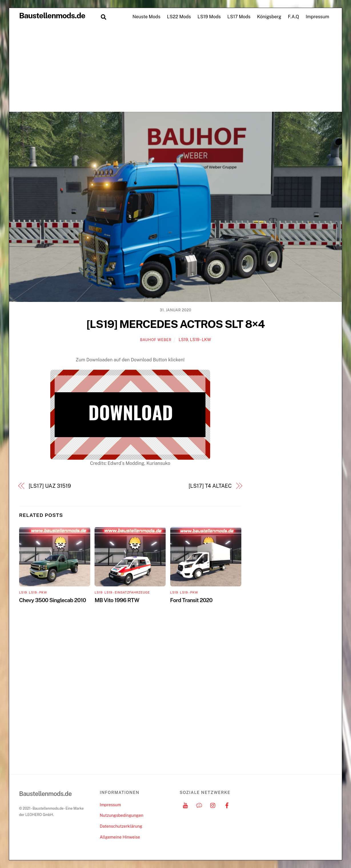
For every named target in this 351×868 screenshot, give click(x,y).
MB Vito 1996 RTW (117, 600)
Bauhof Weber (156, 340)
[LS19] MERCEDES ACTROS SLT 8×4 (176, 324)
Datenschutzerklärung (121, 826)
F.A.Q (293, 17)
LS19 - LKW (200, 340)
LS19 (183, 340)
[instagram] (213, 805)
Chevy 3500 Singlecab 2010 (53, 600)
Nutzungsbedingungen (121, 815)
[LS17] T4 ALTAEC (210, 486)
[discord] (199, 805)
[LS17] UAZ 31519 (50, 486)
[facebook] (227, 805)
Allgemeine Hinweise (120, 837)
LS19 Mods (209, 17)
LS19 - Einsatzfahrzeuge (127, 592)
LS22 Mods (179, 17)
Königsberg (269, 17)
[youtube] (185, 805)
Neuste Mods (147, 17)
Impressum (317, 17)
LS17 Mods (239, 17)
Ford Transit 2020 (191, 600)
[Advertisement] (176, 69)
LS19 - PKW (38, 592)
